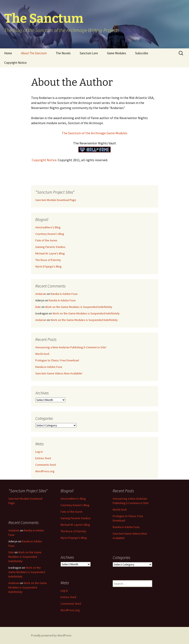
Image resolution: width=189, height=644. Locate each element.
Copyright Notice (15, 63)
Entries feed (43, 458)
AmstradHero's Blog (48, 227)
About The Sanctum (34, 53)
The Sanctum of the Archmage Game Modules (95, 133)
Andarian (41, 294)
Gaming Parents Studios (50, 247)
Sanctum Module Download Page (56, 200)
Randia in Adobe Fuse (64, 294)
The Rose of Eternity (48, 260)
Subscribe (142, 53)
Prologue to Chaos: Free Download (57, 360)
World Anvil (42, 354)
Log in (39, 452)
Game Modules (117, 53)
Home (8, 53)
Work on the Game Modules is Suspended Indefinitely (79, 307)
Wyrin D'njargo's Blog (48, 266)
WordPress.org (45, 471)
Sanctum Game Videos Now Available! (59, 373)
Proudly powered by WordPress (51, 635)
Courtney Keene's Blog (50, 234)
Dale (38, 307)
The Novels (63, 53)
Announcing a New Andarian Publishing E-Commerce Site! (71, 347)
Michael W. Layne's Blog (50, 253)
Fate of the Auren (46, 240)
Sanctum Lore (89, 53)
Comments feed (46, 465)
